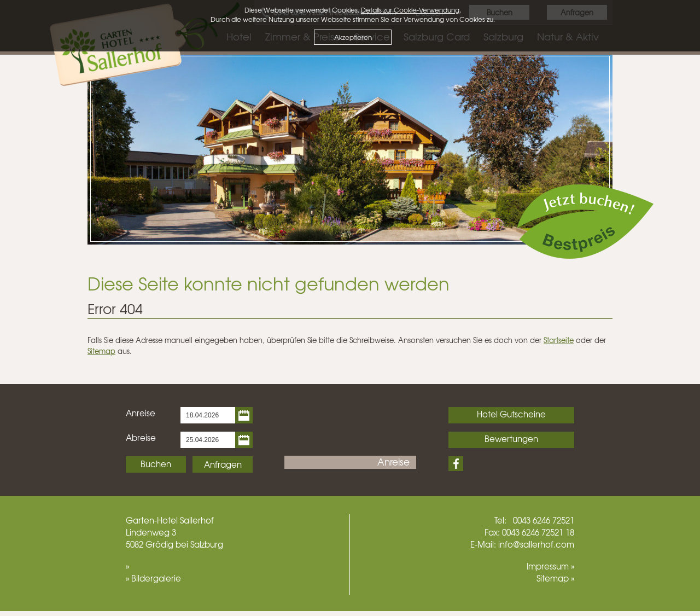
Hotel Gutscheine (511, 414)
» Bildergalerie (153, 578)
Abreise (141, 438)
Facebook (456, 464)
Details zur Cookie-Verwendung (410, 10)
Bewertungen (511, 439)
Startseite (559, 340)
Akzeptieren (353, 37)
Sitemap (101, 351)
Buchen (156, 464)
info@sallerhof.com (536, 544)
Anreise (141, 413)
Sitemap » (555, 578)
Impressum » (550, 566)
